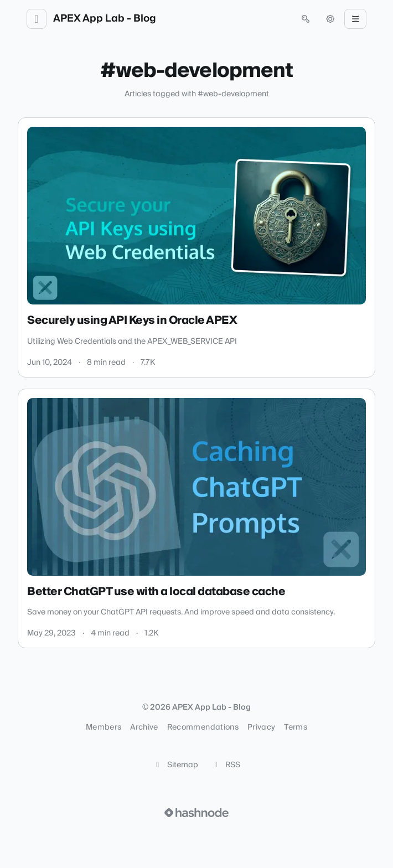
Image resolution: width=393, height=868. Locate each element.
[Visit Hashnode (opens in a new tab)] (196, 813)
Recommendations (203, 727)
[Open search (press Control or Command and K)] (306, 19)
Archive (144, 727)
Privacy (261, 727)
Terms (296, 727)
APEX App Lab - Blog (105, 19)
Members (104, 727)
